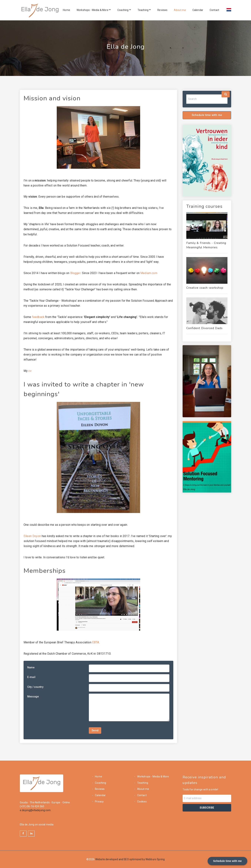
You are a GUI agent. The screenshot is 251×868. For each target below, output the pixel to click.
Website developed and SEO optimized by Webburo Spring (130, 859)
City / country (35, 687)
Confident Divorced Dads (204, 328)
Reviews (162, 10)
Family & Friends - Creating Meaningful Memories (206, 245)
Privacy (99, 802)
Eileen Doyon (32, 536)
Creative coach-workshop (205, 288)
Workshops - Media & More (94, 10)
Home (66, 10)
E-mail (31, 677)
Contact (214, 10)
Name (31, 667)
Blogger (75, 273)
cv (30, 371)
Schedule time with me (207, 115)
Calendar (198, 10)
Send (95, 730)
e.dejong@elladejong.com (35, 810)
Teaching (144, 10)
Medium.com (148, 273)
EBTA (96, 642)
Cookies (142, 802)
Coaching (124, 10)
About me (180, 10)
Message (33, 697)
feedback (38, 317)
